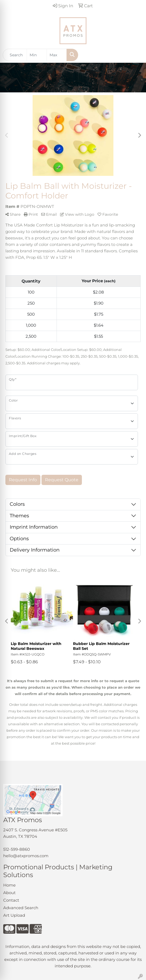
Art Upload (14, 915)
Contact (11, 900)
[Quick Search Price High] (57, 55)
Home (9, 885)
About (9, 893)
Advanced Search (21, 908)
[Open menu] (135, 55)
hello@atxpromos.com (26, 856)
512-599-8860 (17, 849)
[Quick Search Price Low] (37, 55)
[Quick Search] (15, 55)
